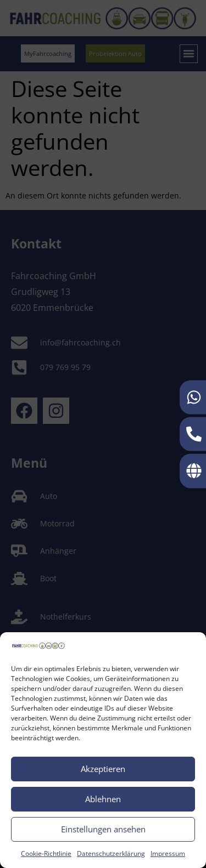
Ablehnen (103, 799)
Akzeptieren (103, 769)
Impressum (168, 853)
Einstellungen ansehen (103, 829)
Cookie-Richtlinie (46, 853)
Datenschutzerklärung (111, 853)
